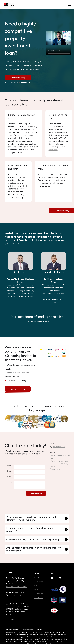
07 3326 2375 (15, 595)
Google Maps (56, 469)
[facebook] (60, 573)
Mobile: (9, 476)
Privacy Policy (11, 617)
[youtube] (52, 579)
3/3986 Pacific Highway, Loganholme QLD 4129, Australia (59, 464)
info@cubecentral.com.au (17, 587)
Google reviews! (43, 321)
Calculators (38, 593)
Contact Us (38, 598)
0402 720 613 (27, 293)
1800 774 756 (26, 82)
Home (36, 577)
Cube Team (38, 581)
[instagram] (52, 573)
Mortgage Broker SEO (28, 629)
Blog (35, 585)
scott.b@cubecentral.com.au (20, 296)
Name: (9, 466)
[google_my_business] (60, 579)
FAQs (36, 589)
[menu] (70, 5)
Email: (9, 471)
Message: (10, 482)
